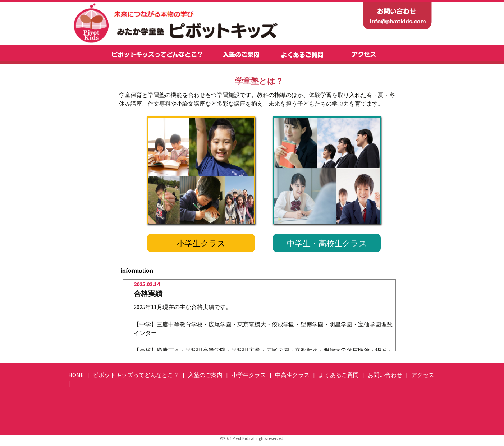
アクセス (423, 375)
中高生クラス (292, 375)
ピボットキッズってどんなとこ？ (136, 375)
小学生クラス (201, 243)
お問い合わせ (385, 375)
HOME (76, 375)
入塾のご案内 (205, 375)
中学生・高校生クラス (327, 243)
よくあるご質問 (339, 375)
